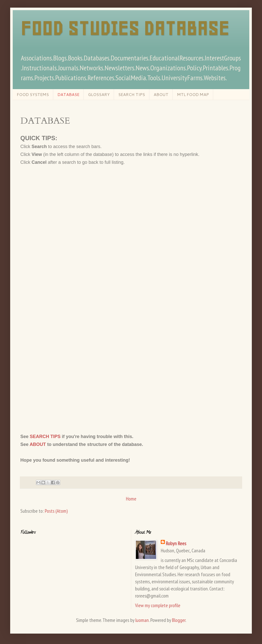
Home (131, 499)
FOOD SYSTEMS (33, 94)
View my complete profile (158, 605)
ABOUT (161, 94)
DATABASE (68, 94)
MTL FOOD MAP (193, 94)
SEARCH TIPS (132, 94)
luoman (142, 620)
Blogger (179, 620)
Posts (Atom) (56, 511)
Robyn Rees (176, 543)
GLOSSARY (99, 94)
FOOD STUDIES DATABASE (125, 28)
